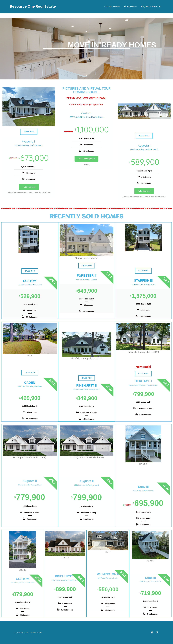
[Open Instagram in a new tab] (157, 632)
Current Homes (112, 6)
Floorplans (130, 6)
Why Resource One (151, 6)
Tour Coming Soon (86, 159)
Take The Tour (29, 187)
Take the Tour (144, 191)
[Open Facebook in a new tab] (152, 632)
